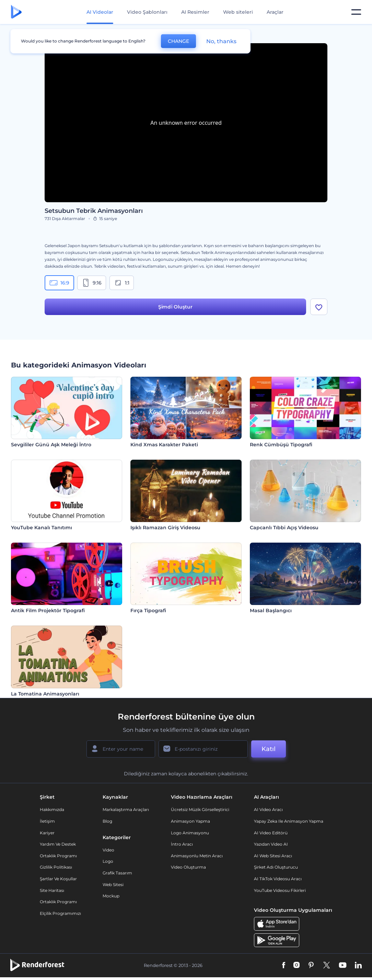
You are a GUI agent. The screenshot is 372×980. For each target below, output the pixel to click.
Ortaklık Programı (58, 856)
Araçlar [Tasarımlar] (275, 12)
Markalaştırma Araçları (126, 809)
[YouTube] (343, 966)
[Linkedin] (358, 966)
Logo (108, 861)
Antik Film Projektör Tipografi (48, 610)
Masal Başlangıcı (271, 610)
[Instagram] (297, 966)
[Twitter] (327, 966)
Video (108, 850)
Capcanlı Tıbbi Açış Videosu (284, 528)
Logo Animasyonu (190, 833)
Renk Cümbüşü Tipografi (281, 445)
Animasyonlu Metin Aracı (197, 856)
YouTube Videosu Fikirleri (280, 890)
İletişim (47, 821)
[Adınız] (121, 749)
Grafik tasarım (117, 873)
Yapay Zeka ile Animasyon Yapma (289, 821)
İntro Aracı (182, 844)
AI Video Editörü (271, 833)
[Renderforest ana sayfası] (16, 12)
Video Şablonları (147, 12)
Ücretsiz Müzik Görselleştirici (200, 809)
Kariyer (47, 833)
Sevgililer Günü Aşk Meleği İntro (51, 445)
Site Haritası (52, 890)
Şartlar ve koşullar (58, 879)
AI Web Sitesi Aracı (273, 856)
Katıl (269, 749)
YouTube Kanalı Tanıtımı (42, 528)
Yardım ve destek (58, 844)
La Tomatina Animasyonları (45, 694)
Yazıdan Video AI (271, 844)
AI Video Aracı (268, 809)
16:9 (59, 283)
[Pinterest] (311, 966)
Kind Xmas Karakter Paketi (164, 445)
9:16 (92, 283)
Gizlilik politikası (56, 867)
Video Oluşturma (188, 867)
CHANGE (178, 41)
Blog (107, 821)
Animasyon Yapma (190, 821)
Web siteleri (238, 12)
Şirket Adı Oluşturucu (276, 867)
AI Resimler (195, 12)
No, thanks (221, 41)
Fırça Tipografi (148, 610)
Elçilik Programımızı (60, 913)
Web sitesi (113, 885)
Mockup (111, 896)
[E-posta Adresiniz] (203, 749)
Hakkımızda (52, 809)
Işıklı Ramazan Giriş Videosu (165, 528)
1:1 (122, 283)
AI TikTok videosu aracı (278, 879)
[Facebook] (284, 966)
